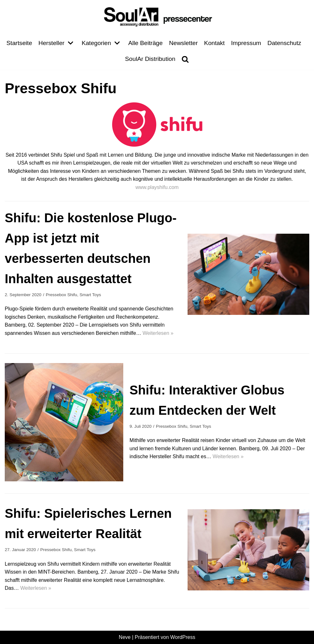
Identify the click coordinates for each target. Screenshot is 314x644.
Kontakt (214, 43)
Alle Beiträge (146, 43)
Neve (125, 637)
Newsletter (183, 43)
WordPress (183, 637)
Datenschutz (284, 43)
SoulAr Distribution (150, 59)
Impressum (246, 43)
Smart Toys (90, 295)
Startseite (19, 43)
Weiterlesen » (158, 333)
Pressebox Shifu (61, 295)
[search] (185, 59)
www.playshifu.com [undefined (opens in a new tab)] (157, 187)
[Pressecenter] (157, 16)
